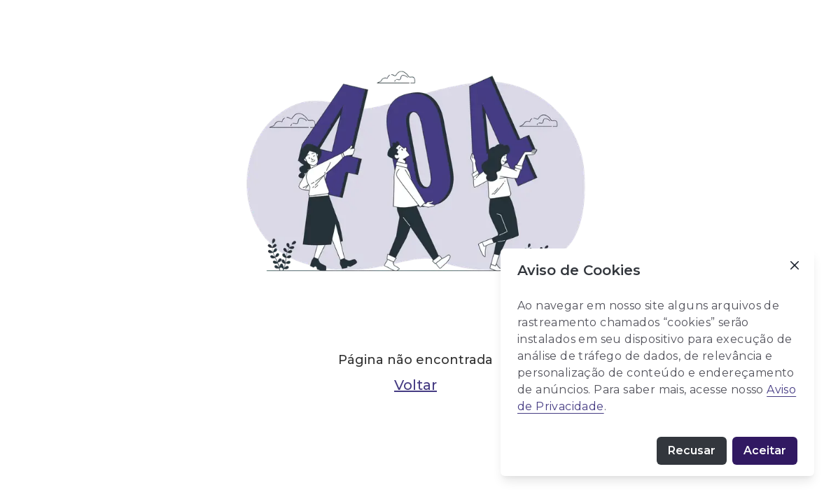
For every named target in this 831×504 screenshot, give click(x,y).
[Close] (795, 265)
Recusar (692, 450)
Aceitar (765, 450)
